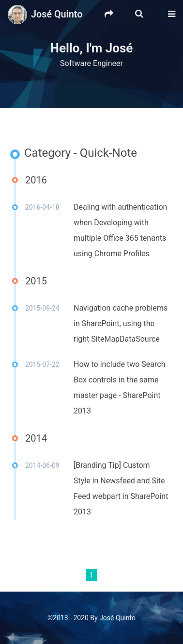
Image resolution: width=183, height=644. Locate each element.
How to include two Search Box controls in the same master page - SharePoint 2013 (120, 388)
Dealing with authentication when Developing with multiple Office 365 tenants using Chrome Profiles (120, 230)
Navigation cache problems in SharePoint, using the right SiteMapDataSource (121, 323)
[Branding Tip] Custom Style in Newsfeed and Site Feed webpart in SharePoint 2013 (121, 488)
